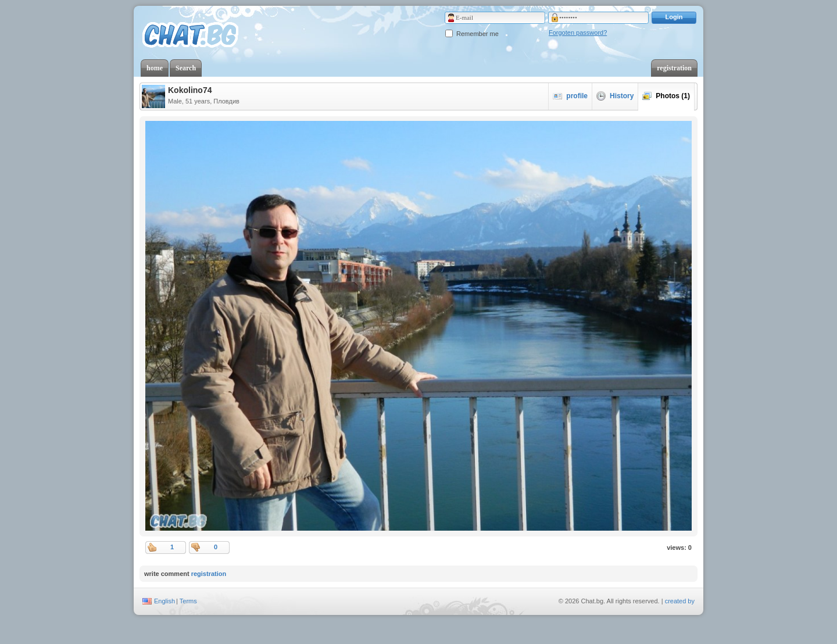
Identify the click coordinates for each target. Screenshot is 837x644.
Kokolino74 (190, 90)
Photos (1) (666, 96)
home (155, 68)
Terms (188, 601)
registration (674, 68)
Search (186, 68)
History (615, 96)
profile (570, 96)
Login (674, 17)
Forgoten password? (578, 33)
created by (680, 601)
